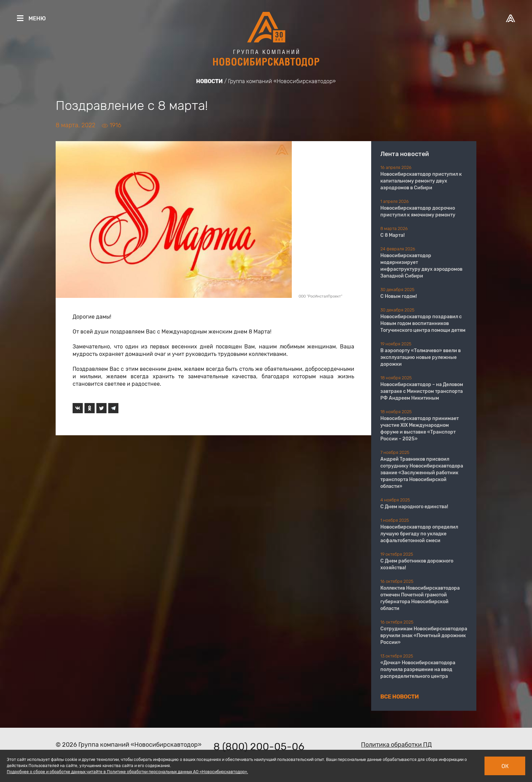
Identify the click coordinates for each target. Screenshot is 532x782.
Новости (210, 81)
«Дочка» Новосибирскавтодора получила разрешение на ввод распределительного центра (418, 670)
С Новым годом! (399, 296)
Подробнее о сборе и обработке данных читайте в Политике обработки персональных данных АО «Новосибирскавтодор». (127, 772)
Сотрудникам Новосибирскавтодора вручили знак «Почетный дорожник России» (424, 636)
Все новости (400, 697)
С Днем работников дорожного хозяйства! (417, 564)
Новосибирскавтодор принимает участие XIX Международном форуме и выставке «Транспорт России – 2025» (420, 429)
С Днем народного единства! (414, 507)
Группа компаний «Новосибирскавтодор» (282, 81)
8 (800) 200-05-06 (259, 747)
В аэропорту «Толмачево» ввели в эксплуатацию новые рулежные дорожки (421, 357)
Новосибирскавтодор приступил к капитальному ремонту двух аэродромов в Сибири (421, 181)
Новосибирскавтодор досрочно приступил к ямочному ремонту (418, 212)
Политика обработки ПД (396, 745)
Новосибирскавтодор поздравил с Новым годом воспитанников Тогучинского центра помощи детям (423, 323)
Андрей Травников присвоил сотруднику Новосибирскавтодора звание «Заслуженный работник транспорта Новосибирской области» (422, 473)
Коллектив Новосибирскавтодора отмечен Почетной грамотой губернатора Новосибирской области (420, 598)
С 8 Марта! (393, 235)
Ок (505, 766)
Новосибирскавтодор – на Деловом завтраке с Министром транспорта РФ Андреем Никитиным (422, 391)
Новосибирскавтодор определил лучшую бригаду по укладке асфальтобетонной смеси (419, 534)
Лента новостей (405, 154)
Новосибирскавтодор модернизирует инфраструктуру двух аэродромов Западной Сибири (421, 266)
